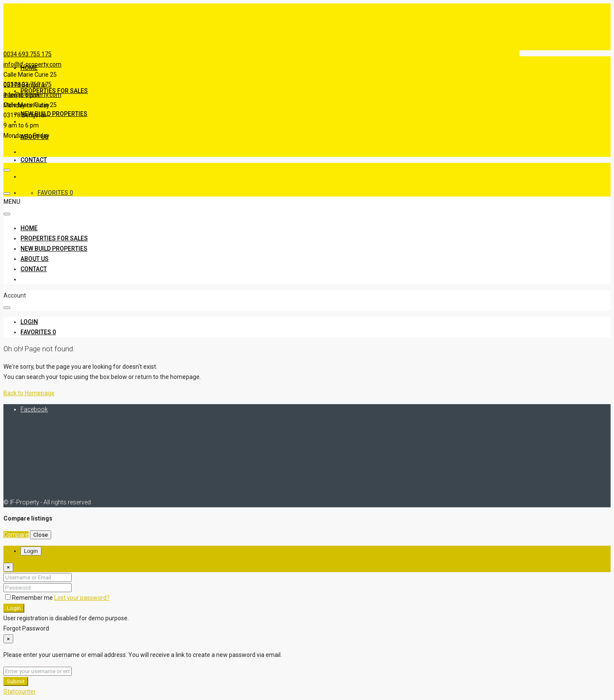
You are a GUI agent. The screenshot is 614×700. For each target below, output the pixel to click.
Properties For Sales (54, 238)
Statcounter (20, 691)
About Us (35, 259)
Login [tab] (31, 551)
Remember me (30, 598)
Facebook (34, 409)
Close (41, 535)
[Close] (8, 567)
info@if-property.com (32, 95)
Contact (34, 160)
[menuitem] (29, 322)
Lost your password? (82, 598)
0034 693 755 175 (28, 54)
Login (14, 608)
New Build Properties (54, 114)
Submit (16, 681)
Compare (16, 535)
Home (29, 68)
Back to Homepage (29, 393)
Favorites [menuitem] (55, 193)
